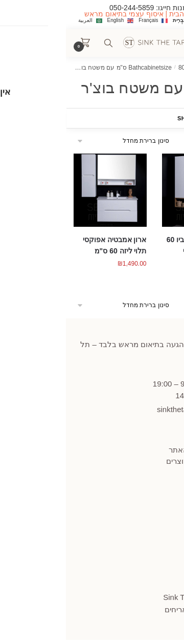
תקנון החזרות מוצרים (134, 461)
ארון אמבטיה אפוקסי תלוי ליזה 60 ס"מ (49, 245)
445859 (147, 370)
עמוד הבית (155, 68)
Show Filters (140, 118)
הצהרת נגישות (145, 501)
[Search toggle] (42, 43)
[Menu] (153, 43)
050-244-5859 (66, 8)
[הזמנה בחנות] (58, 141)
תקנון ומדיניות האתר (136, 450)
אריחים (110, 609)
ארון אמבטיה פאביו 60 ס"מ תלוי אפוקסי (135, 245)
